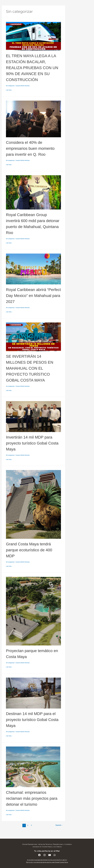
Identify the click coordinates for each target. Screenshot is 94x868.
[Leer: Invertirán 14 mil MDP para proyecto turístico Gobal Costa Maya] (33, 422)
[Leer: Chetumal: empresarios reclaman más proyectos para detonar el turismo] (33, 773)
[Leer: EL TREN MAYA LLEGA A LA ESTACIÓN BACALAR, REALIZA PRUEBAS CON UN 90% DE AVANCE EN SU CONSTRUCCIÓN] (33, 36)
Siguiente (59, 831)
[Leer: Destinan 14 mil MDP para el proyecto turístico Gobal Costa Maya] (33, 699)
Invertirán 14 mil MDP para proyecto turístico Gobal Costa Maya (33, 449)
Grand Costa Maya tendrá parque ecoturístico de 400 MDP (33, 556)
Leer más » (9, 90)
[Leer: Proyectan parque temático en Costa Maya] (33, 617)
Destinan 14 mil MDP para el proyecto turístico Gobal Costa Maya (33, 725)
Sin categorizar (11, 86)
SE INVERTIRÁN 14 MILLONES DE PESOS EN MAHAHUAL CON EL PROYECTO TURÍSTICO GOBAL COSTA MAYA (32, 374)
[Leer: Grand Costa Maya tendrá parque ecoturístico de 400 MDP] (33, 510)
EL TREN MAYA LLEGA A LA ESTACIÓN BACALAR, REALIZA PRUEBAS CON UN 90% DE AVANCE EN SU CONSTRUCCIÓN (33, 68)
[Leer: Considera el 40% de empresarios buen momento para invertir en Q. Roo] (33, 119)
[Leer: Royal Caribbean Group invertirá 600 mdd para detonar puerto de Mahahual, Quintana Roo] (33, 198)
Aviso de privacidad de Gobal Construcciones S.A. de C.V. (47, 860)
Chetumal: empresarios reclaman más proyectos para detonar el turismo (31, 804)
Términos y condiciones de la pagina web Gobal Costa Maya (47, 862)
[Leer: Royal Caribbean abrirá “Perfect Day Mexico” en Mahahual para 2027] (33, 275)
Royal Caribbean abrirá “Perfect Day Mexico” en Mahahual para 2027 (31, 301)
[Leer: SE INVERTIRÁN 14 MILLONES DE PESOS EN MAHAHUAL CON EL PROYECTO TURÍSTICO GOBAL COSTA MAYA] (33, 343)
